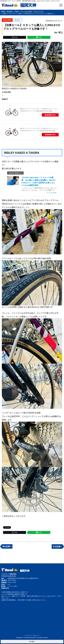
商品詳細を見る (50, 115)
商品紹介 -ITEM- (13, 11)
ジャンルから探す (26, 11)
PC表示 (32, 642)
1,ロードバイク (39, 11)
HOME (3, 11)
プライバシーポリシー (33, 635)
